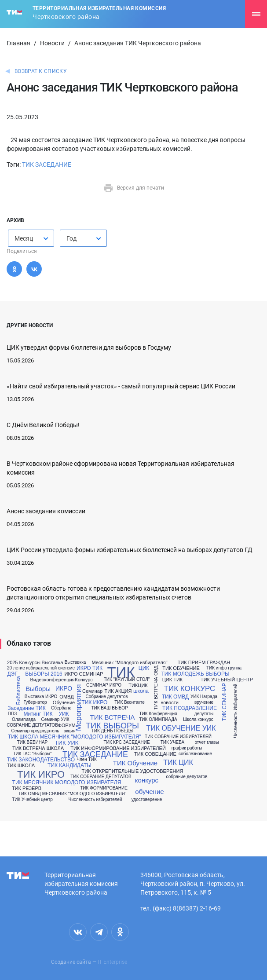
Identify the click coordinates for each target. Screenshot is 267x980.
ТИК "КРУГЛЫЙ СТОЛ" (127, 680)
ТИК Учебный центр (32, 800)
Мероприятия (79, 708)
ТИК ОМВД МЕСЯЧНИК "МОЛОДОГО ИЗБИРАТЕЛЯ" (73, 794)
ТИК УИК (67, 743)
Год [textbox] (71, 238)
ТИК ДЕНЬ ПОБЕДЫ (113, 731)
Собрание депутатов (106, 697)
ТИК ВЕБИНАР (33, 742)
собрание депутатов (187, 777)
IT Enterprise (112, 962)
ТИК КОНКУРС (190, 689)
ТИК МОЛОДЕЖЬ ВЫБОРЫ (195, 674)
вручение (204, 702)
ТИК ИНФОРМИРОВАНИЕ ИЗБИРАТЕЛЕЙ (118, 748)
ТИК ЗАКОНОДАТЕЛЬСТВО (41, 760)
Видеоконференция (52, 680)
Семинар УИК (55, 720)
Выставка (53, 663)
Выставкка (75, 662)
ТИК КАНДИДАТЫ (69, 765)
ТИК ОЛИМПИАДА (158, 720)
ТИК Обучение (135, 763)
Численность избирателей (95, 800)
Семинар (92, 691)
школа (141, 691)
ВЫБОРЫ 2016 (44, 674)
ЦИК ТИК (173, 680)
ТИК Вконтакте (130, 702)
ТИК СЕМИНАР (224, 702)
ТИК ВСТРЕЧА (113, 717)
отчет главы (207, 742)
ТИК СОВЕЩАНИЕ (155, 754)
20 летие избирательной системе (41, 668)
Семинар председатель (35, 731)
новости (170, 703)
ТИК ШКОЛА (21, 766)
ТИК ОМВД (175, 697)
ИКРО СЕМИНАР (84, 674)
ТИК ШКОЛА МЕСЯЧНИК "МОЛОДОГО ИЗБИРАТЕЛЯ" (75, 737)
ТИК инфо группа (224, 668)
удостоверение (147, 800)
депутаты (204, 714)
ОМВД (66, 697)
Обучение (64, 703)
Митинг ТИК (38, 714)
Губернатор (35, 702)
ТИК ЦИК (178, 763)
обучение (149, 792)
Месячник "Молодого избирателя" (129, 663)
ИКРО (64, 688)
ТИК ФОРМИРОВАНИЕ (104, 788)
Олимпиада (24, 720)
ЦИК (144, 668)
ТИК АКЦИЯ (118, 691)
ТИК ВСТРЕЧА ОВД (156, 688)
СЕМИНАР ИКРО (104, 685)
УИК (64, 714)
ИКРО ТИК (90, 668)
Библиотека (18, 691)
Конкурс (84, 680)
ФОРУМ (66, 726)
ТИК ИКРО (94, 702)
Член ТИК (86, 760)
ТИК (121, 672)
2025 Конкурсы (24, 663)
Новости (52, 43)
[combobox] (31, 238)
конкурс (147, 780)
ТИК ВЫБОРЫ (112, 726)
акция (70, 731)
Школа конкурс (198, 720)
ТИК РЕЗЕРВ (27, 788)
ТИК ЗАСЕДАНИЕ (47, 165)
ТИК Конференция (158, 714)
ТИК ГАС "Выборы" (32, 754)
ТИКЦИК (138, 686)
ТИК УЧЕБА (173, 742)
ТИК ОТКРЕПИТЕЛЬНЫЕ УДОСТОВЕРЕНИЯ (133, 771)
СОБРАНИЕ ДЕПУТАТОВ (32, 725)
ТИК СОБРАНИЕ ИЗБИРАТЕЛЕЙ (178, 737)
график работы (187, 748)
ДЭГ (12, 674)
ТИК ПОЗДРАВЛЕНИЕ (190, 708)
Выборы (38, 689)
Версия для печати (133, 188)
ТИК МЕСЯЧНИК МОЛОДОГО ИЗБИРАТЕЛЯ (67, 783)
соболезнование (195, 754)
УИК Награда (204, 697)
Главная (18, 43)
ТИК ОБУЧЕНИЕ (181, 668)
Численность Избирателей (236, 711)
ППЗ (12, 714)
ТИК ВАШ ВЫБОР (109, 708)
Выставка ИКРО (41, 697)
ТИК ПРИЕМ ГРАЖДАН (204, 663)
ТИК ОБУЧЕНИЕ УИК (181, 728)
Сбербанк (61, 708)
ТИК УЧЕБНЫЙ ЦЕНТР (227, 680)
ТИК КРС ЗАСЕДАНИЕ (126, 742)
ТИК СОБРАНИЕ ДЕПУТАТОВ (101, 777)
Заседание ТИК (26, 708)
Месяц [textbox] (24, 238)
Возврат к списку (41, 71)
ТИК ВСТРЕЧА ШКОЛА (38, 748)
